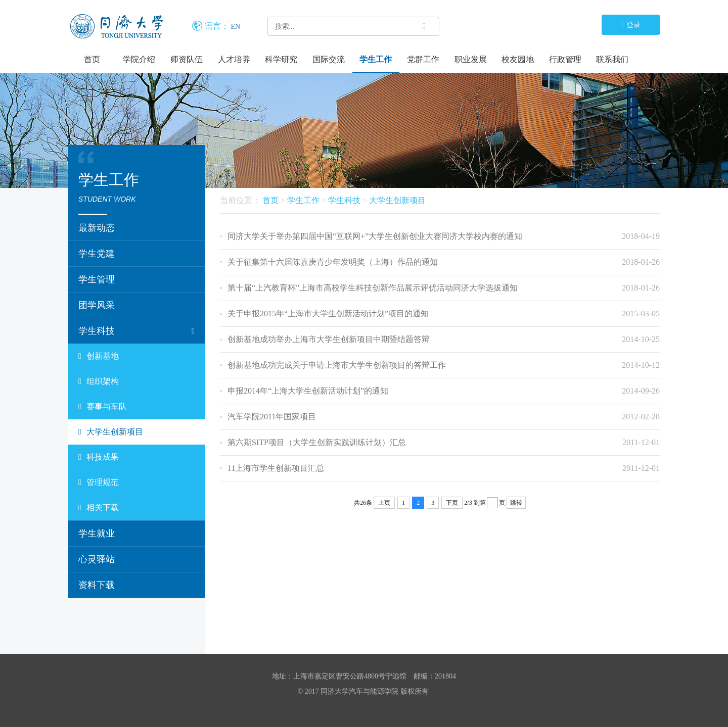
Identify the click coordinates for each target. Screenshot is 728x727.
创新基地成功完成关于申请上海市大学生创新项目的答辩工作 (337, 365)
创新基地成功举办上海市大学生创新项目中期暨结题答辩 (329, 339)
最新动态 (97, 228)
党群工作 (423, 59)
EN (236, 27)
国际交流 (329, 59)
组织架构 (99, 381)
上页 (384, 503)
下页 (452, 503)
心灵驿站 (97, 559)
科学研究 (281, 59)
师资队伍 (187, 59)
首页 (92, 59)
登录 (631, 25)
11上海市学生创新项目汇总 (276, 468)
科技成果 (99, 457)
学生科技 (136, 331)
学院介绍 (139, 59)
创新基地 (99, 356)
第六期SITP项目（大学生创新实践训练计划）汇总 (317, 442)
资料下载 (97, 585)
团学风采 (97, 305)
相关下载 (99, 508)
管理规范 (99, 482)
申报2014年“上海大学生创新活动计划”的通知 (308, 391)
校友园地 (518, 59)
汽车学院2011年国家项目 (272, 417)
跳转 (516, 503)
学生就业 (97, 534)
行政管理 (565, 59)
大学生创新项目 (111, 432)
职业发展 (471, 59)
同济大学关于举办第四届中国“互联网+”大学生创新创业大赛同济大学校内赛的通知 (375, 236)
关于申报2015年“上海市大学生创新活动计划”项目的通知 (328, 313)
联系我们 (612, 59)
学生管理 (97, 279)
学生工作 (376, 59)
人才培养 (234, 59)
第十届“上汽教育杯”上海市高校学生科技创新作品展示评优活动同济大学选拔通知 (373, 288)
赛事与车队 (103, 407)
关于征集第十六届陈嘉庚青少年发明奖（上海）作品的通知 (333, 262)
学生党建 (97, 254)
